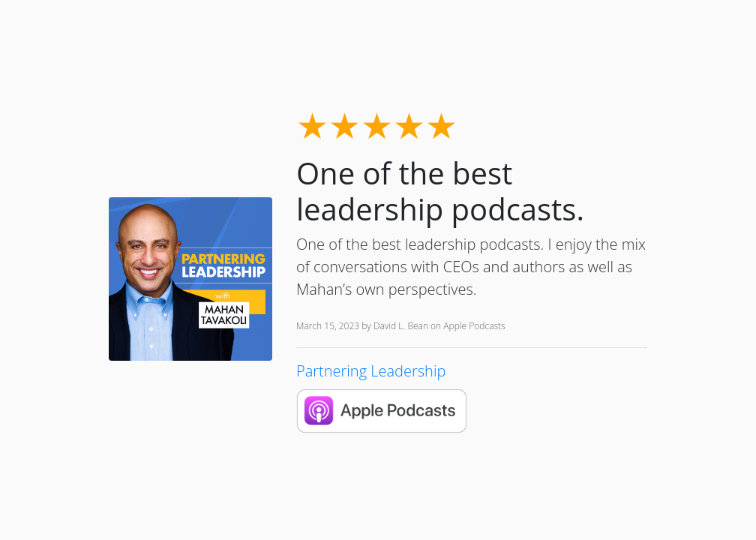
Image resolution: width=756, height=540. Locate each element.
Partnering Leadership (371, 371)
